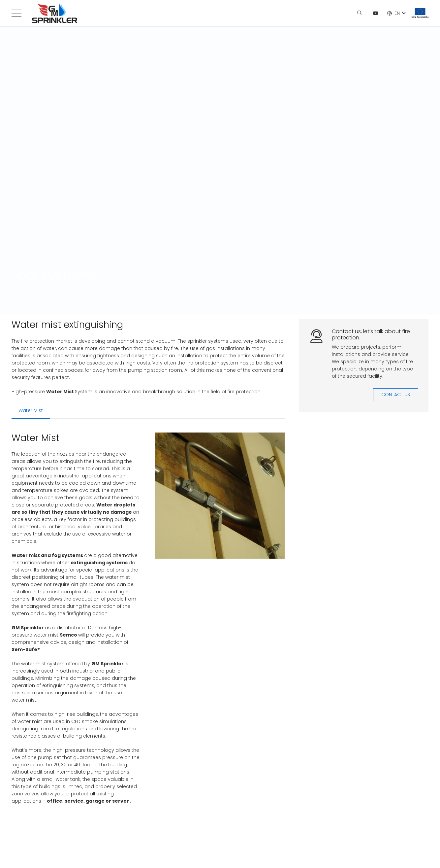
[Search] (359, 13)
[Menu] (16, 13)
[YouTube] (376, 13)
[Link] (54, 13)
